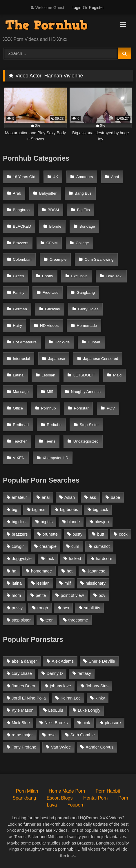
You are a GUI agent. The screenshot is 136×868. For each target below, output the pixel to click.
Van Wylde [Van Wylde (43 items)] (61, 747)
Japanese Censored (101, 359)
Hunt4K (94, 342)
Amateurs (85, 177)
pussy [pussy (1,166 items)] (17, 608)
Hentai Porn (96, 798)
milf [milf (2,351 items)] (68, 583)
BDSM (53, 210)
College (82, 243)
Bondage (87, 226)
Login (76, 8)
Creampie (58, 259)
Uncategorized (86, 441)
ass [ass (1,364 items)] (93, 497)
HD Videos (49, 326)
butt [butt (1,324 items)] (101, 534)
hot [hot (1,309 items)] (70, 571)
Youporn (76, 805)
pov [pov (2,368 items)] (102, 595)
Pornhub (49, 408)
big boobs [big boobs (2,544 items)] (69, 510)
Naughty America (86, 392)
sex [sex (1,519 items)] (66, 608)
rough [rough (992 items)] (43, 608)
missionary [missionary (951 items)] (96, 583)
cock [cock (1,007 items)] (123, 534)
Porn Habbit (108, 791)
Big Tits (84, 210)
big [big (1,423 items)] (14, 510)
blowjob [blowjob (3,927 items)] (102, 522)
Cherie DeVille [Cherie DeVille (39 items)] (102, 661)
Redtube (54, 425)
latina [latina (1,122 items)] (17, 583)
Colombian (22, 259)
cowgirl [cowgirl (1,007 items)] (18, 546)
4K (56, 177)
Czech (18, 276)
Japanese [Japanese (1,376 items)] (96, 571)
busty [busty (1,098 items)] (77, 534)
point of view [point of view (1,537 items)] (72, 595)
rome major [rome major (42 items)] (22, 735)
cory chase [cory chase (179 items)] (22, 673)
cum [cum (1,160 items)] (75, 546)
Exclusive (79, 276)
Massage (21, 392)
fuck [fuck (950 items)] (50, 559)
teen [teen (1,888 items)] (50, 620)
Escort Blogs (60, 798)
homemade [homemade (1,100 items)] (41, 571)
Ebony (48, 276)
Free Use (50, 292)
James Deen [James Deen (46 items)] (23, 686)
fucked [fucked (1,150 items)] (75, 559)
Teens (50, 441)
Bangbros (21, 210)
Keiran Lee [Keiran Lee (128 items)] (71, 698)
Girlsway (52, 309)
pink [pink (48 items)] (86, 723)
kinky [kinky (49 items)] (100, 698)
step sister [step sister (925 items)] (21, 620)
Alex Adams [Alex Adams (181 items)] (63, 661)
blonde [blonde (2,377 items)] (74, 522)
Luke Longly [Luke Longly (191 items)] (89, 710)
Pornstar (81, 408)
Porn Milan (27, 791)
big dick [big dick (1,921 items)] (19, 522)
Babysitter (48, 193)
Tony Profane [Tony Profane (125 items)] (24, 747)
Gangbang (86, 292)
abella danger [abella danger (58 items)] (24, 661)
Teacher (20, 441)
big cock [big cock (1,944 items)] (100, 510)
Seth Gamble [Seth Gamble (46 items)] (83, 735)
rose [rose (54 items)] (52, 735)
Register (96, 8)
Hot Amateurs (25, 342)
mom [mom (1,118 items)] (16, 595)
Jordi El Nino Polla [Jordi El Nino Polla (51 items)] (29, 698)
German (20, 309)
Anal (115, 177)
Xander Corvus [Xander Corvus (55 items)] (99, 747)
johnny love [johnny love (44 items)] (60, 686)
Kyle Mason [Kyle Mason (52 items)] (22, 710)
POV (111, 408)
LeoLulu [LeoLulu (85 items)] (56, 710)
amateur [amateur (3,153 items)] (19, 497)
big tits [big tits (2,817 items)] (47, 522)
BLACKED (22, 226)
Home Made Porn (67, 791)
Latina (18, 375)
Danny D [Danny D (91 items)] (55, 673)
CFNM (52, 243)
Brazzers (20, 243)
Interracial (21, 359)
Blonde (55, 226)
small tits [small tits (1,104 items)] (92, 608)
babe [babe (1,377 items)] (115, 497)
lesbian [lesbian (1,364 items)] (43, 583)
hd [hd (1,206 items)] (14, 571)
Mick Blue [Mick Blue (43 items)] (21, 723)
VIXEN (19, 458)
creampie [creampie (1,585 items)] (48, 546)
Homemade (87, 326)
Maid (117, 375)
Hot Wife (62, 342)
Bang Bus (83, 193)
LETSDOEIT (84, 375)
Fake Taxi (114, 276)
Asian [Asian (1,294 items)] (70, 497)
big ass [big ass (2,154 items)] (39, 510)
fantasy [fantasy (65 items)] (84, 673)
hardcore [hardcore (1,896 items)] (104, 559)
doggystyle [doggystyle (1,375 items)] (22, 559)
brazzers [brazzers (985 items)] (20, 534)
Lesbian (48, 375)
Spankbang (24, 798)
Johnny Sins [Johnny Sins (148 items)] (97, 686)
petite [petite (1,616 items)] (41, 595)
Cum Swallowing (99, 259)
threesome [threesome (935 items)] (78, 620)
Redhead (21, 425)
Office (18, 408)
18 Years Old (24, 177)
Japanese (57, 359)
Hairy (17, 326)
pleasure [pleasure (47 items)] (113, 723)
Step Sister (89, 425)
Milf (50, 392)
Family (19, 292)
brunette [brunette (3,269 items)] (50, 534)
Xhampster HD (56, 458)
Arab (17, 193)
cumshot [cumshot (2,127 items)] (102, 546)
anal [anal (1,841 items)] (46, 497)
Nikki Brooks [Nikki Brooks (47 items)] (56, 723)
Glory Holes (88, 309)
